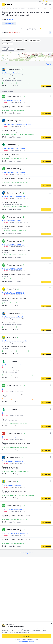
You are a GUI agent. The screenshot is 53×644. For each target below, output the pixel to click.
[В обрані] (50, 69)
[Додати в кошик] (46, 86)
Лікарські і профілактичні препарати (16, 8)
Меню (3, 5)
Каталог (4, 8)
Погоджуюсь (27, 636)
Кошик (50, 4)
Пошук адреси (3, 33)
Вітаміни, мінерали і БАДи (33, 8)
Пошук (43, 4)
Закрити (52, 623)
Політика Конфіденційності (26, 641)
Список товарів (46, 4)
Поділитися (18, 24)
